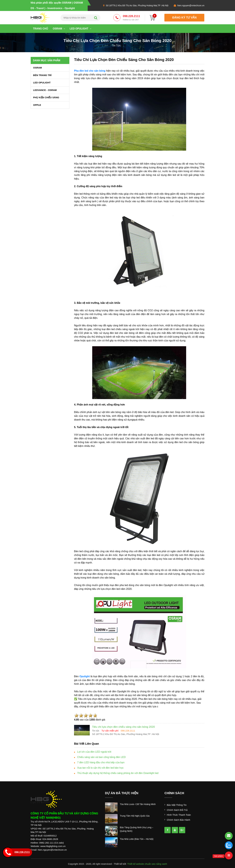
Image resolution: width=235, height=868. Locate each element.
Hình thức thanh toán (179, 815)
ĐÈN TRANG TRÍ (42, 75)
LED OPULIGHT (80, 29)
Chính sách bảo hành (178, 820)
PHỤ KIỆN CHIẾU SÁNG (46, 97)
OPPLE (37, 105)
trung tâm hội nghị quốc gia (135, 816)
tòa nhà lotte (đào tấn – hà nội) (137, 839)
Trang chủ (41, 29)
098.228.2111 (131, 18)
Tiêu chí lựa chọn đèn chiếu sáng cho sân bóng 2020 (124, 60)
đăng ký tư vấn (184, 18)
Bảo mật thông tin (177, 805)
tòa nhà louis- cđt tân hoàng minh (138, 804)
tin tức (116, 46)
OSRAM (59, 29)
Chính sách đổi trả (177, 810)
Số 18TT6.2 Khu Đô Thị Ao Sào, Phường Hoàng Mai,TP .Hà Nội (137, 5)
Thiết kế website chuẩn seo (141, 864)
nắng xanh (162, 864)
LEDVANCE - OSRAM (45, 90)
